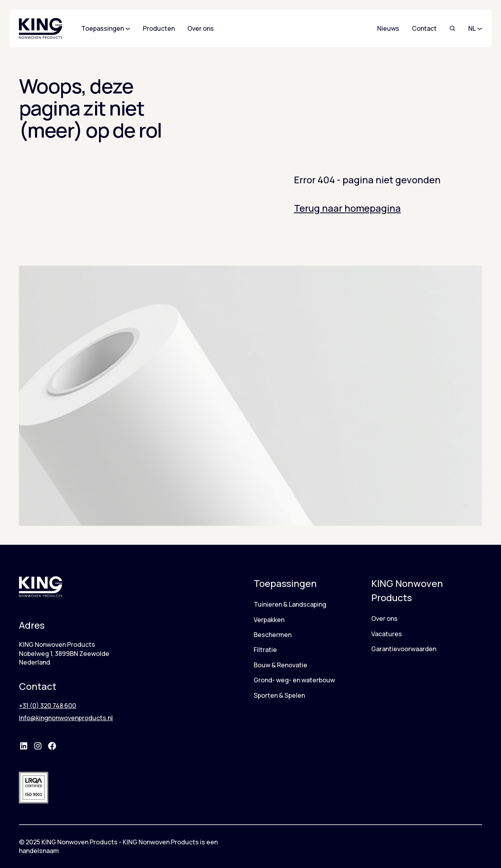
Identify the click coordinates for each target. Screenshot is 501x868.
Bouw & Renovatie (280, 665)
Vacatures (387, 634)
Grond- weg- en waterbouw (294, 680)
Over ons (384, 618)
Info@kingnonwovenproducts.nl (66, 718)
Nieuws (388, 28)
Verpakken (269, 620)
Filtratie (265, 650)
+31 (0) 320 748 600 (48, 706)
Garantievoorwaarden (404, 649)
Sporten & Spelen (279, 695)
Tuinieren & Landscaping (290, 604)
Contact (424, 28)
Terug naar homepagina (347, 208)
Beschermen (273, 635)
